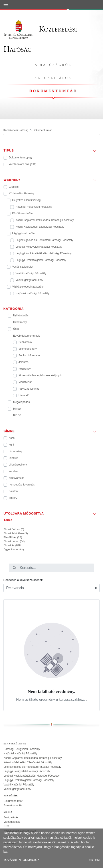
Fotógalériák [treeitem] (11, 817)
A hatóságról (53, 65)
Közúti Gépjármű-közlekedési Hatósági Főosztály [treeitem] (33, 758)
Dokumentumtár (53, 91)
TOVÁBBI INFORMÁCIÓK (21, 860)
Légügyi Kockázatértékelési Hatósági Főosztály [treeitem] (31, 776)
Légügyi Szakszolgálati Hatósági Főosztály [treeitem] (29, 780)
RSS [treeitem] (6, 826)
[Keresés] (14, 568)
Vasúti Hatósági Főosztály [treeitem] (19, 785)
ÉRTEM (94, 860)
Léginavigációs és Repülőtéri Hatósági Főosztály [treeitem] (32, 767)
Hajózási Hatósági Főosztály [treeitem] (20, 754)
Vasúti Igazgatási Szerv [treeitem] (17, 789)
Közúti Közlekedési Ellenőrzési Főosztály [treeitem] (28, 762)
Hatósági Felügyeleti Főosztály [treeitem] (22, 749)
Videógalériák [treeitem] (12, 822)
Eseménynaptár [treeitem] (13, 805)
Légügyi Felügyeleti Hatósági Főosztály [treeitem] (27, 771)
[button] (51, 149)
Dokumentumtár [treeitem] (13, 801)
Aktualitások (53, 78)
